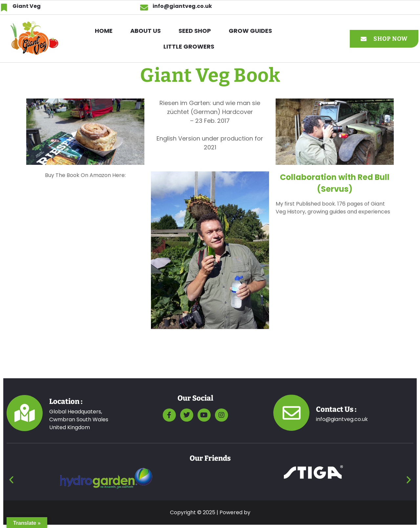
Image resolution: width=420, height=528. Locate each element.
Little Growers (189, 46)
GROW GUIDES (250, 31)
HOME (104, 31)
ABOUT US (146, 31)
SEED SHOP (195, 31)
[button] (252, 31)
